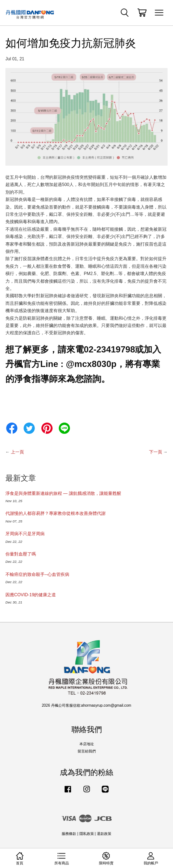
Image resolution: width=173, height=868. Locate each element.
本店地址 (87, 744)
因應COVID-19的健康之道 (31, 595)
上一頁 (17, 452)
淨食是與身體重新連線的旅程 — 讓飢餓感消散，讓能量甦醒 (63, 493)
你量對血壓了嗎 (21, 554)
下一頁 (156, 452)
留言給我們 (87, 751)
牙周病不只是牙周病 (25, 534)
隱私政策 (87, 834)
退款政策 (104, 834)
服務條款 (69, 834)
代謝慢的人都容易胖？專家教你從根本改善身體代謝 (55, 513)
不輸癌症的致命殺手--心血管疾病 (37, 574)
